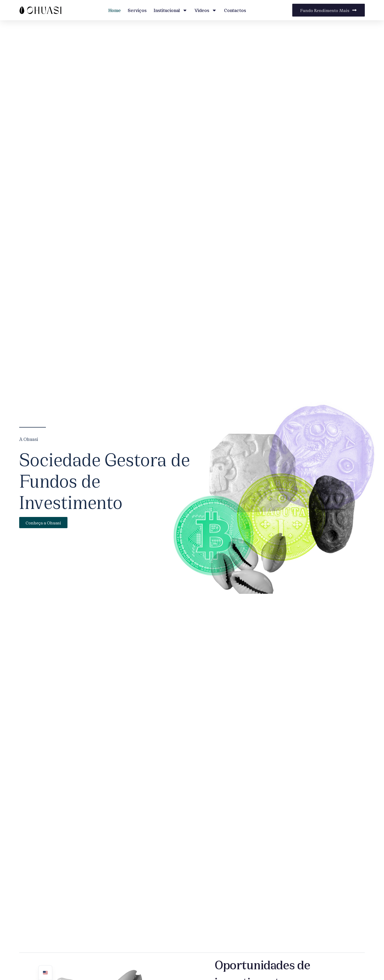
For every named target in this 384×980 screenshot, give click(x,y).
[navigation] (45, 973)
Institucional (171, 10)
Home (115, 10)
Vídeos (206, 10)
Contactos (235, 10)
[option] (45, 973)
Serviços (137, 10)
